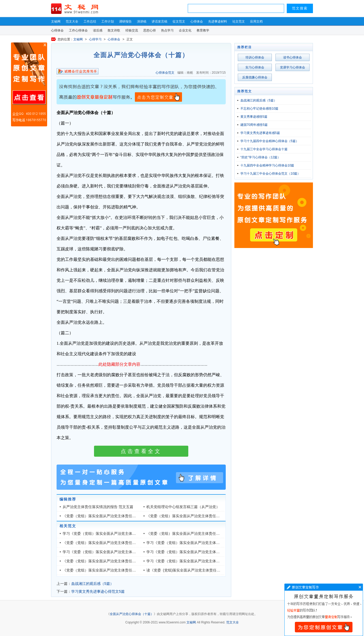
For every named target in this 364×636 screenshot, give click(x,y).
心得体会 (197, 21)
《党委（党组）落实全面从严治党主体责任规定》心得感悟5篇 (113, 516)
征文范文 (179, 21)
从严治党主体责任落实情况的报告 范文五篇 (98, 507)
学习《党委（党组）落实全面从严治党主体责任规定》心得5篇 (113, 533)
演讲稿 (142, 21)
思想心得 (150, 30)
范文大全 (72, 21)
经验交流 (132, 30)
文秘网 (56, 21)
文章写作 (324, 610)
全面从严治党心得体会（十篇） (132, 614)
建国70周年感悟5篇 (254, 125)
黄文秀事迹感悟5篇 (254, 117)
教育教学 (203, 30)
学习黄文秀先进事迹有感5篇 (260, 133)
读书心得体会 (293, 57)
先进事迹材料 (218, 21)
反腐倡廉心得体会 (255, 77)
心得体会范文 (165, 73)
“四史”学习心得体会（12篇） (260, 157)
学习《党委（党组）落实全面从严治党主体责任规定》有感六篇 (198, 552)
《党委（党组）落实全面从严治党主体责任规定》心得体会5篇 (197, 533)
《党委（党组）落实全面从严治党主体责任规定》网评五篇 (110, 570)
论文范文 (239, 21)
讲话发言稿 (159, 21)
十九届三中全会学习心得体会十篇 (264, 149)
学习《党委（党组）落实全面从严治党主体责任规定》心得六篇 (198, 561)
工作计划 (108, 21)
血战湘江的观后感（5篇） (92, 584)
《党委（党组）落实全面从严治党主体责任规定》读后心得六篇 (114, 543)
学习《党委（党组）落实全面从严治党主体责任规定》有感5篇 (197, 543)
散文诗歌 (114, 30)
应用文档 (256, 21)
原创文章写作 (29, 84)
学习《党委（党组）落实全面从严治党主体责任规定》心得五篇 (114, 552)
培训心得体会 (255, 57)
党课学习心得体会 (293, 67)
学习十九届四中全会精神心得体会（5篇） (270, 141)
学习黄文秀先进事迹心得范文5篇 (98, 591)
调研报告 (125, 21)
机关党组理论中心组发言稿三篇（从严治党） (183, 507)
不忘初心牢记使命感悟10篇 (259, 109)
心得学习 (95, 39)
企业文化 (185, 30)
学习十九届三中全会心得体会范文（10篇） (270, 174)
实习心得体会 (255, 67)
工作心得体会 (78, 30)
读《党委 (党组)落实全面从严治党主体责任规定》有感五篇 (194, 570)
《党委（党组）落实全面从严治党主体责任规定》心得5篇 (193, 516)
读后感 (98, 30)
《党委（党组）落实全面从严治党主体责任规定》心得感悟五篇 (114, 561)
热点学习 (167, 30)
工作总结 (90, 21)
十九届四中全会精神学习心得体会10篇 (267, 165)
